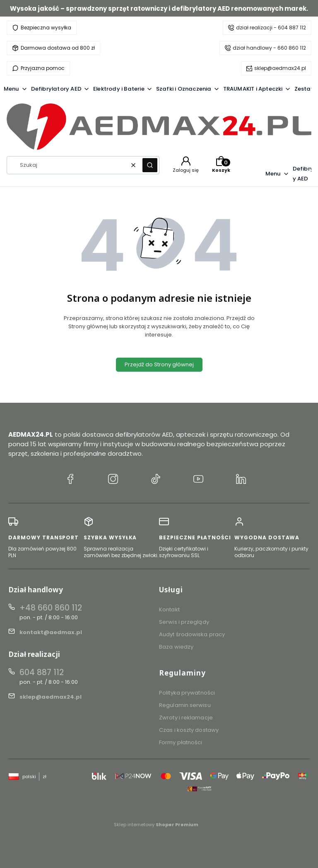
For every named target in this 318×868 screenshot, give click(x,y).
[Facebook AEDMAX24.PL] (70, 480)
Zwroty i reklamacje (186, 718)
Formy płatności (181, 742)
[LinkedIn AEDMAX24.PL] (241, 480)
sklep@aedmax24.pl (280, 68)
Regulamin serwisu (185, 705)
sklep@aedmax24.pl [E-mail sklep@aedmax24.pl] (51, 697)
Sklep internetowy (156, 825)
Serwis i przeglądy (184, 622)
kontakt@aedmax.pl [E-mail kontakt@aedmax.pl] (51, 632)
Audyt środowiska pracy (192, 634)
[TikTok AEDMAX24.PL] (156, 480)
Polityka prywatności (187, 693)
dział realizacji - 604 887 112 (271, 28)
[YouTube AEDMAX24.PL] (198, 480)
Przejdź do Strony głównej (159, 364)
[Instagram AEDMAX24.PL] (113, 480)
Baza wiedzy (176, 647)
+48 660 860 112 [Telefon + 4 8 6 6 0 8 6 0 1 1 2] (51, 608)
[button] (150, 165)
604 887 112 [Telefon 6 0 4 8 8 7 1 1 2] (42, 672)
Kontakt (169, 610)
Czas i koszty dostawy (189, 730)
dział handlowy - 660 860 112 (269, 48)
